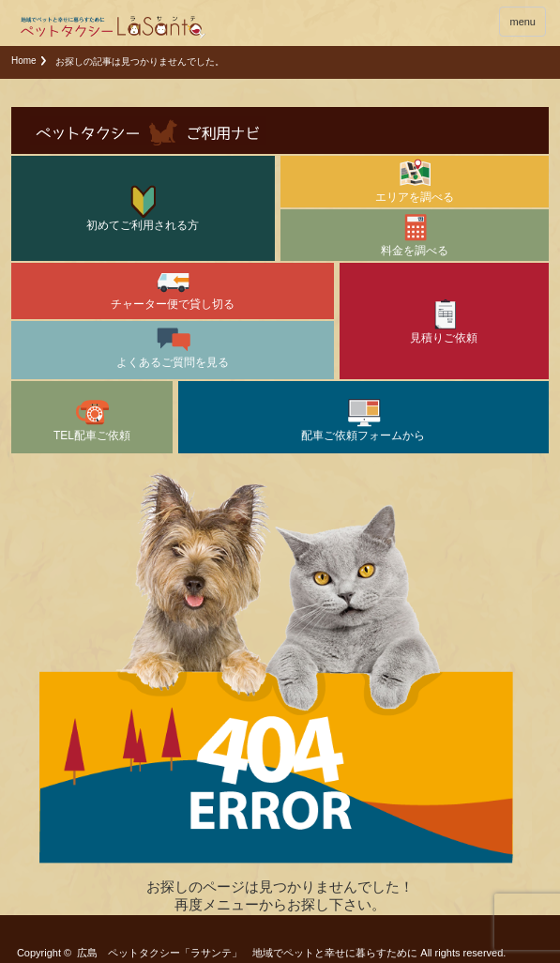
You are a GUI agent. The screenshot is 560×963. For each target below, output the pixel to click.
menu (522, 22)
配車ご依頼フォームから (363, 418)
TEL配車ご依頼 (92, 418)
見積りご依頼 (444, 321)
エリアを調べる (415, 180)
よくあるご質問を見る (173, 345)
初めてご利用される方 (143, 208)
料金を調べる (415, 233)
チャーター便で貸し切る (173, 287)
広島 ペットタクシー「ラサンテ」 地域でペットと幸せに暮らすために (247, 953)
